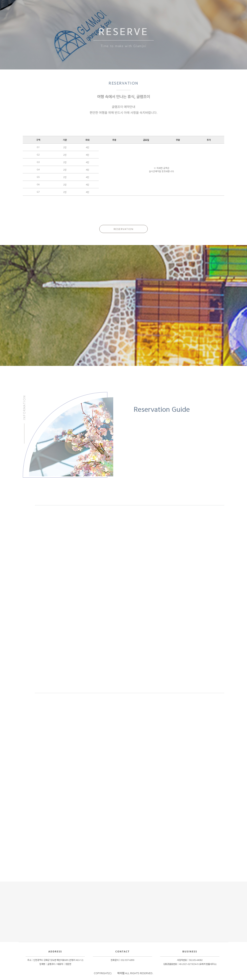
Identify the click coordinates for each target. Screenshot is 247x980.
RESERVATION (124, 229)
